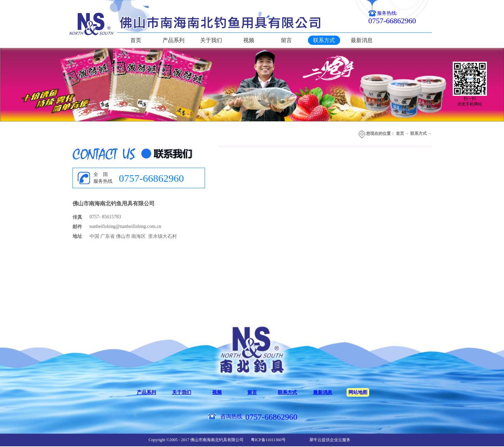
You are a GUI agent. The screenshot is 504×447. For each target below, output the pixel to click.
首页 (136, 40)
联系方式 (418, 133)
